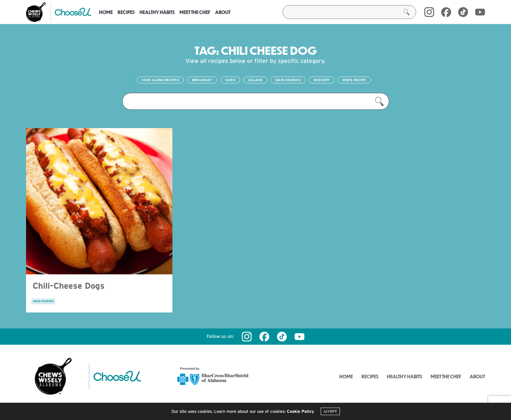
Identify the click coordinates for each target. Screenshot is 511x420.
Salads (255, 80)
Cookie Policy (300, 411)
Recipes (126, 12)
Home (106, 12)
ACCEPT (330, 411)
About (223, 12)
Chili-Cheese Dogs (69, 286)
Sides (230, 80)
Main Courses (288, 80)
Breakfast (202, 80)
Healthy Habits (157, 12)
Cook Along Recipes (160, 80)
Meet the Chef (195, 12)
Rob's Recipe (354, 80)
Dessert (322, 80)
